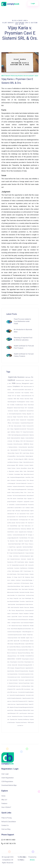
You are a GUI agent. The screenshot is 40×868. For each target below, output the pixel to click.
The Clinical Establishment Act (19, 496)
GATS (9, 608)
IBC (26, 535)
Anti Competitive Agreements (15, 414)
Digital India (12, 377)
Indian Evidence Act (14, 520)
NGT (26, 408)
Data (12, 426)
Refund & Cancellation (9, 822)
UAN (26, 565)
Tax (15, 396)
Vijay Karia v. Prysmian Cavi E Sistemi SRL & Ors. (20, 23)
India (14, 383)
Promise (13, 611)
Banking (24, 414)
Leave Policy (28, 477)
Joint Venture (16, 556)
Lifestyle (10, 396)
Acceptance (26, 614)
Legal (19, 526)
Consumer (30, 483)
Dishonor (14, 468)
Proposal (21, 614)
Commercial (10, 411)
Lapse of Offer (14, 617)
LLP (32, 526)
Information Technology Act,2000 (25, 665)
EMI (24, 577)
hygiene (28, 638)
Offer (10, 611)
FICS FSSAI (22, 656)
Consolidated (17, 474)
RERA (10, 435)
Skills (10, 384)
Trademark (27, 380)
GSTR (15, 562)
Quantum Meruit (18, 508)
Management (25, 383)
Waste (32, 399)
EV (32, 390)
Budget (15, 417)
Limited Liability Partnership (14, 529)
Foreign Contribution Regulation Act (17, 553)
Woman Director (22, 595)
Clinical (29, 493)
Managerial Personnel (20, 668)
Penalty (9, 468)
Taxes (17, 541)
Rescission (27, 608)
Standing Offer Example (19, 644)
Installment (18, 580)
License (16, 532)
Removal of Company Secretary (22, 671)
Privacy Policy (23, 858)
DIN (14, 441)
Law (18, 514)
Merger (21, 462)
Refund (31, 541)
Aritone (32, 860)
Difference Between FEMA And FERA (22, 710)
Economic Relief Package (27, 580)
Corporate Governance (15, 559)
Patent (22, 586)
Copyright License (23, 532)
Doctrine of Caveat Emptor (24, 683)
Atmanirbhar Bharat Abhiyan (14, 586)
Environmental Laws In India (14, 677)
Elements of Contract (13, 683)
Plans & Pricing (6, 818)
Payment (17, 453)
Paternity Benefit (14, 450)
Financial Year (20, 417)
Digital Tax (21, 541)
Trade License (28, 526)
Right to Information (25, 511)
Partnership (23, 529)
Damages (31, 617)
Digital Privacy (12, 547)
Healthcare (13, 432)
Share (20, 589)
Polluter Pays (30, 635)
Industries (16, 411)
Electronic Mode (11, 453)
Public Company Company (23, 574)
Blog (14, 21)
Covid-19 (20, 577)
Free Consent (25, 617)
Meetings (18, 441)
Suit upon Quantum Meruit (23, 650)
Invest (23, 598)
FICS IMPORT (18, 659)
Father (25, 471)
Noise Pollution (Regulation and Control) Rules (21, 629)
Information (18, 511)
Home (3, 796)
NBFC (22, 571)
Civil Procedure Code (23, 520)
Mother (21, 471)
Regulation (29, 414)
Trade (23, 526)
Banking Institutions (13, 447)
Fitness (32, 393)
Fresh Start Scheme (23, 538)
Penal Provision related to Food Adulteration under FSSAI (22, 321)
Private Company (27, 571)
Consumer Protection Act (21, 483)
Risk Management (21, 402)
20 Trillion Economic (25, 583)
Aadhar (27, 562)
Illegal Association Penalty (22, 704)
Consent (20, 617)
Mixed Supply (28, 598)
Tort (17, 517)
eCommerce (13, 480)
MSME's (26, 459)
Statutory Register (29, 456)
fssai (31, 638)
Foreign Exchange (29, 486)
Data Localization (18, 426)
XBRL (17, 465)
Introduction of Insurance (17, 716)
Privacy (26, 544)
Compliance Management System (17, 477)
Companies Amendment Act (19, 486)
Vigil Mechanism (24, 568)
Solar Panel (27, 399)
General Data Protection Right (14, 544)
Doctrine (18, 468)
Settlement (29, 529)
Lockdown (13, 580)
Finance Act (27, 541)
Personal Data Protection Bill (27, 450)
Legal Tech (13, 420)
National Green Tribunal (19, 408)
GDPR (23, 544)
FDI (21, 432)
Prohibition (11, 474)
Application (27, 586)
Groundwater (31, 408)
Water (18, 399)
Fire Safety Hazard (19, 405)
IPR (31, 586)
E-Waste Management (27, 632)
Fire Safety (12, 405)
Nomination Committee (24, 592)
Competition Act (23, 411)
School (18, 420)
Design (11, 598)
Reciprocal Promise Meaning (24, 653)
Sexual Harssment (28, 387)
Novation (22, 608)
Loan (20, 598)
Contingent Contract (16, 623)
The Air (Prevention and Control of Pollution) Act (18, 620)
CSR (9, 426)
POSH (22, 387)
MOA (22, 441)
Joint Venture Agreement (25, 556)
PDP (19, 450)
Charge (16, 577)
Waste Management (12, 402)
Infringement (20, 502)
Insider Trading (26, 453)
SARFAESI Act (26, 444)
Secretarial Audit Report (28, 547)
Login (33, 3)
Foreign (11, 556)
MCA (15, 550)
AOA (24, 441)
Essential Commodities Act (21, 505)
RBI (11, 499)
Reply (22, 474)
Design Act (16, 598)
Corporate (29, 559)
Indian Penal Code (22, 517)
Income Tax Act (17, 583)
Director (24, 426)
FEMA (9, 490)
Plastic (25, 405)
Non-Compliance (16, 423)
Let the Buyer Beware (26, 686)
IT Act (28, 480)
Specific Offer (17, 641)
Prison (28, 514)
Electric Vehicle (28, 390)
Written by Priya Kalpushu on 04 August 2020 (20, 76)
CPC (29, 520)
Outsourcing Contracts (13, 638)
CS (13, 577)
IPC (28, 517)
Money (22, 493)
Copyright (30, 499)
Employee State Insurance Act (18, 565)
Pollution (22, 399)
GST (13, 396)
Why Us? (4, 800)
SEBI (21, 453)
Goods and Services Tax (26, 396)
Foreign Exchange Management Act (19, 490)
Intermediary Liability (21, 480)
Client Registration (8, 778)
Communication (15, 614)
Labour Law (10, 459)
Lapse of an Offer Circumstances (23, 689)
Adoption (23, 438)
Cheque (12, 429)
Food (22, 393)
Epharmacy (19, 384)
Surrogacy (30, 535)
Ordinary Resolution (23, 447)
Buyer (25, 499)
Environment (18, 393)
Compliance (16, 386)
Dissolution (22, 601)
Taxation (19, 396)
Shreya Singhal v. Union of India (17, 662)
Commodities (12, 505)
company (17, 471)
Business (21, 377)
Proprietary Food (13, 719)
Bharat (31, 583)
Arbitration (21, 465)
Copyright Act (27, 502)
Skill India (28, 377)
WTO (17, 713)
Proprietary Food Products (21, 723)
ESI (10, 565)
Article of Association (18, 444)
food (19, 638)
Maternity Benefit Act (16, 438)
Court (23, 508)
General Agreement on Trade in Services (24, 604)
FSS (29, 538)
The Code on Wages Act (19, 459)
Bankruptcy (30, 532)
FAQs (25, 857)
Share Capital (25, 589)
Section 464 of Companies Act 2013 (20, 701)
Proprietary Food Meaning (23, 719)
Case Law (22, 21)
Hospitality (27, 393)
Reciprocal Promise (20, 611)
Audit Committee (12, 604)
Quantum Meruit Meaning (15, 647)
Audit (9, 550)
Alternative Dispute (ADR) (18, 390)
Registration (12, 471)
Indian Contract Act (15, 608)
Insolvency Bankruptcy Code (19, 535)
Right (14, 511)
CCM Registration (7, 782)
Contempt (28, 508)
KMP (31, 550)
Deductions (12, 541)
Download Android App (9, 785)
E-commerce (17, 568)
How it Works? (6, 807)
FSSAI (15, 399)
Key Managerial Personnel (23, 550)
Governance (23, 559)
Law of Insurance (23, 713)
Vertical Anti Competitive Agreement (17, 695)
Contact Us (5, 825)
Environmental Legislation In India (26, 674)
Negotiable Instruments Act (20, 429)
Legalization (19, 547)
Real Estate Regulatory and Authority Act (20, 435)
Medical (18, 432)
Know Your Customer (20, 523)
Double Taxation (21, 562)
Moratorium (28, 577)
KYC (26, 523)
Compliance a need (20, 380)
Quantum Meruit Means (26, 647)
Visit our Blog (6, 829)
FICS (18, 656)
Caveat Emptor (20, 499)
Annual (29, 468)
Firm (16, 595)
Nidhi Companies (16, 571)
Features (4, 803)
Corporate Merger (14, 526)
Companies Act (23, 420)
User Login (5, 774)
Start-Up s (26, 417)
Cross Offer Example (25, 641)
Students (31, 465)
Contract (28, 402)
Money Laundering (16, 493)
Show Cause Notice (21, 456)
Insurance (27, 465)
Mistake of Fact (26, 626)
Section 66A (15, 665)
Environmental (11, 393)
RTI (15, 514)
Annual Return (24, 468)
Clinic (25, 493)
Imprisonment (23, 514)
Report (12, 550)
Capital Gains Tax (29, 601)
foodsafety (23, 638)
